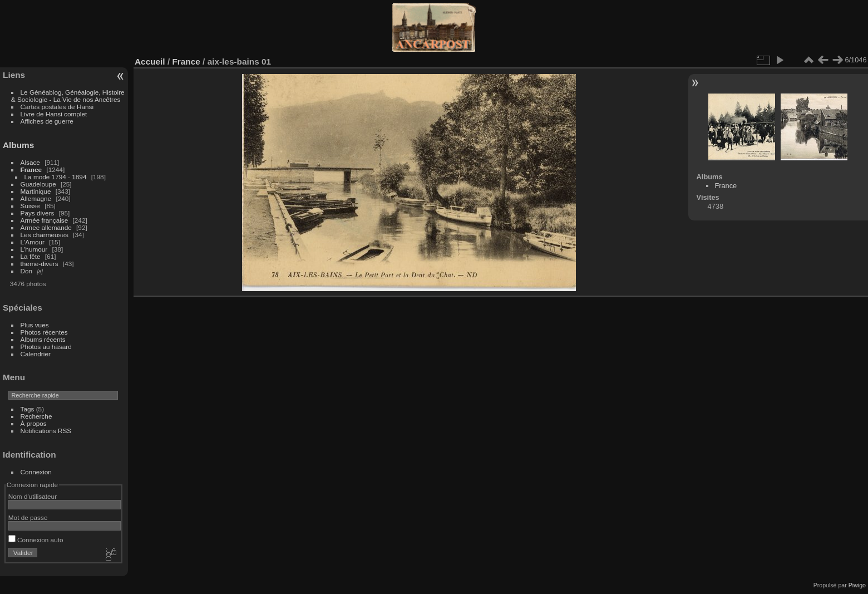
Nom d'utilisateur (33, 496)
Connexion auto (36, 540)
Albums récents (43, 339)
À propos (34, 423)
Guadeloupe (38, 184)
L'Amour (33, 242)
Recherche (36, 416)
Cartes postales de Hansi (57, 107)
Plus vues (35, 325)
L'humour (34, 249)
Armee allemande (46, 227)
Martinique (36, 191)
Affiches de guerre (47, 121)
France (31, 170)
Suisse (30, 206)
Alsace (30, 162)
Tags (28, 409)
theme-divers (40, 264)
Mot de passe (28, 517)
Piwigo (857, 585)
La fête (31, 256)
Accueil (150, 62)
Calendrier (36, 354)
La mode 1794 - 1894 (56, 177)
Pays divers (38, 213)
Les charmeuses (45, 235)
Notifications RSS (46, 431)
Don (27, 271)
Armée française (45, 220)
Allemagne (36, 198)
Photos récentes (44, 332)
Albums (18, 145)
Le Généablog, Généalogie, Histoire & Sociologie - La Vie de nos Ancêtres (68, 96)
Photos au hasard (46, 347)
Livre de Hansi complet (54, 114)
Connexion (36, 472)
